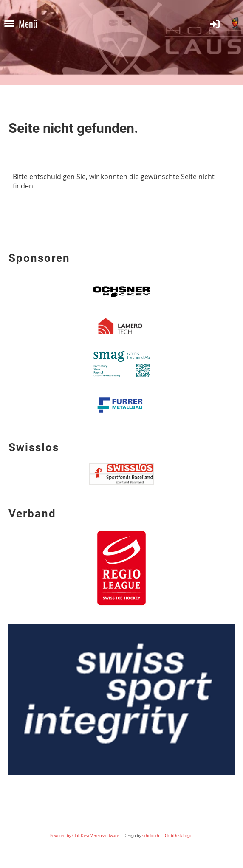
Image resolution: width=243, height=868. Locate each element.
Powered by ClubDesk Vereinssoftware (85, 836)
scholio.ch (151, 836)
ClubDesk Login (179, 836)
